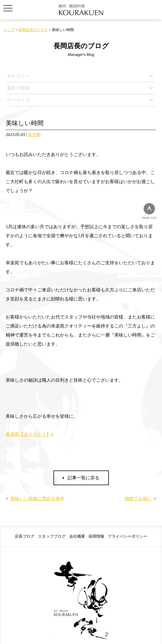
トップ (9, 30)
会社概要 (77, 536)
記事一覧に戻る (83, 478)
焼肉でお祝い (138, 499)
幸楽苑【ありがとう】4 (29, 434)
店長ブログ (25, 536)
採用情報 (96, 536)
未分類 (34, 134)
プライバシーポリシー (128, 536)
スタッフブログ (52, 536)
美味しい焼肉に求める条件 (37, 499)
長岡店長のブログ (33, 30)
